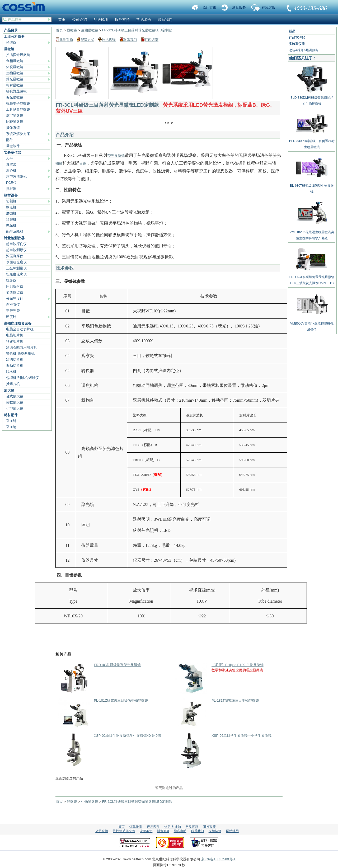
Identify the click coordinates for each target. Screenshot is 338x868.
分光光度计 (15, 299)
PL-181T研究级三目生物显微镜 (235, 700)
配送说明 (101, 20)
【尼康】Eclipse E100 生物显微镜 (238, 665)
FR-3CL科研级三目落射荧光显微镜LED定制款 (137, 30)
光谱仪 (11, 42)
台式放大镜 (15, 396)
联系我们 (307, 9)
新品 (292, 31)
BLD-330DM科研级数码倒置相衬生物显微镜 (312, 99)
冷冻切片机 (15, 360)
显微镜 (9, 49)
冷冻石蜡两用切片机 (22, 347)
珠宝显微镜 (15, 116)
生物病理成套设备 (18, 323)
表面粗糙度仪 (16, 262)
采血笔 (11, 427)
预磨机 (11, 219)
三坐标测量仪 (16, 268)
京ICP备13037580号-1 (218, 859)
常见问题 (192, 827)
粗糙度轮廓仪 (16, 274)
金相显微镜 (15, 61)
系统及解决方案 (18, 134)
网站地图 (232, 831)
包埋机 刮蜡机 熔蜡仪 (22, 378)
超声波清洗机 (16, 177)
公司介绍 (79, 20)
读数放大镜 (15, 402)
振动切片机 (15, 366)
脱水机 (11, 372)
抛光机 (11, 225)
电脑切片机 (15, 335)
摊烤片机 (13, 384)
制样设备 (11, 195)
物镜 (59, 163)
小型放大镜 (15, 408)
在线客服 (269, 8)
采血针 (11, 421)
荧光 (111, 156)
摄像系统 (13, 128)
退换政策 (209, 827)
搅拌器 (11, 189)
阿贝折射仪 (15, 286)
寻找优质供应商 (124, 831)
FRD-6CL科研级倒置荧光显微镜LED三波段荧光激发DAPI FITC (312, 278)
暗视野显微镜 (16, 91)
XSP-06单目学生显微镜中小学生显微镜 (241, 736)
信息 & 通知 (173, 827)
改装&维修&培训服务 (304, 50)
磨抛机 (11, 213)
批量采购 (66, 40)
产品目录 (11, 30)
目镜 (83, 163)
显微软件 (13, 146)
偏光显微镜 (15, 97)
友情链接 (215, 831)
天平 (10, 158)
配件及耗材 (15, 231)
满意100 (163, 831)
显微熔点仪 (15, 292)
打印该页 (152, 40)
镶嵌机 (11, 207)
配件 (10, 140)
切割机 (11, 201)
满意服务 (239, 8)
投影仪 (11, 280)
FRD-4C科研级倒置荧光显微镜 (117, 665)
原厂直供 (209, 8)
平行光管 (13, 311)
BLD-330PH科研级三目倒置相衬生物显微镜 (312, 142)
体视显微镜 (15, 67)
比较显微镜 (15, 122)
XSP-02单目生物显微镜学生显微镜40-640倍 (127, 736)
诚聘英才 (146, 831)
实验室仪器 (13, 153)
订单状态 (136, 827)
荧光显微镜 (15, 79)
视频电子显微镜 (18, 103)
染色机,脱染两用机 (20, 353)
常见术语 (144, 20)
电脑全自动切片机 (20, 329)
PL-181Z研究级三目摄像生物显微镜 (121, 700)
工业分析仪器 (14, 37)
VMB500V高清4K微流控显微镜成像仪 (312, 325)
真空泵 (11, 164)
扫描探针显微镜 (18, 55)
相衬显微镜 (15, 85)
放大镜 (9, 390)
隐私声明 (180, 831)
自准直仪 (13, 305)
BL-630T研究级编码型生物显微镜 (312, 187)
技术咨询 (109, 40)
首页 (62, 20)
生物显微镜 (15, 73)
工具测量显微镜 (18, 109)
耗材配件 (11, 415)
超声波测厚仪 (16, 250)
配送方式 (87, 40)
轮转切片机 (15, 341)
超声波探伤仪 (16, 244)
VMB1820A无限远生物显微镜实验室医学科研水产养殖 (312, 233)
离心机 (11, 170)
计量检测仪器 (14, 238)
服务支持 (122, 20)
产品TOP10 (297, 37)
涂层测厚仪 (15, 256)
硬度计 (11, 317)
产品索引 (153, 827)
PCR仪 (11, 183)
